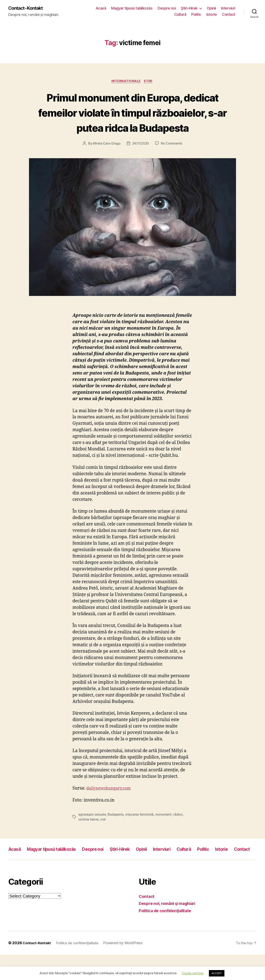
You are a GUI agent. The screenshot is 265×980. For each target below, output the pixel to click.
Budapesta (117, 830)
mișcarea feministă (141, 830)
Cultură (180, 15)
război (180, 830)
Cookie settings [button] (193, 973)
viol (104, 835)
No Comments (172, 159)
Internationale (126, 82)
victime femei (89, 835)
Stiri (149, 82)
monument (165, 830)
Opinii (211, 8)
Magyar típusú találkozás (132, 8)
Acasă (101, 8)
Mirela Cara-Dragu (106, 159)
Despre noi (167, 8)
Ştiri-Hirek (189, 8)
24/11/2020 (140, 159)
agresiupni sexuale (92, 830)
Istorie (212, 15)
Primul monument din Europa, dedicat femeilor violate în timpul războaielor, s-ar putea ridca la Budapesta (132, 120)
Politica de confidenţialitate (167, 936)
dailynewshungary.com (110, 804)
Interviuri (228, 8)
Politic (196, 15)
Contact (229, 15)
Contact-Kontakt (27, 8)
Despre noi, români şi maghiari (170, 929)
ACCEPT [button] (217, 973)
